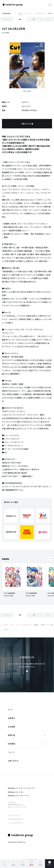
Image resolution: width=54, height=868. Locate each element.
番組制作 (50, 13)
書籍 (34, 19)
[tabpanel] (27, 65)
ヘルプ (47, 19)
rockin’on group (20, 835)
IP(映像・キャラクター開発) (47, 625)
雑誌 (20, 19)
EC (31, 13)
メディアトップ (7, 19)
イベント (26, 13)
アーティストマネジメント (40, 13)
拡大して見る (27, 91)
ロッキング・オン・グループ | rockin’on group (13, 5)
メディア (20, 13)
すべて (15, 13)
